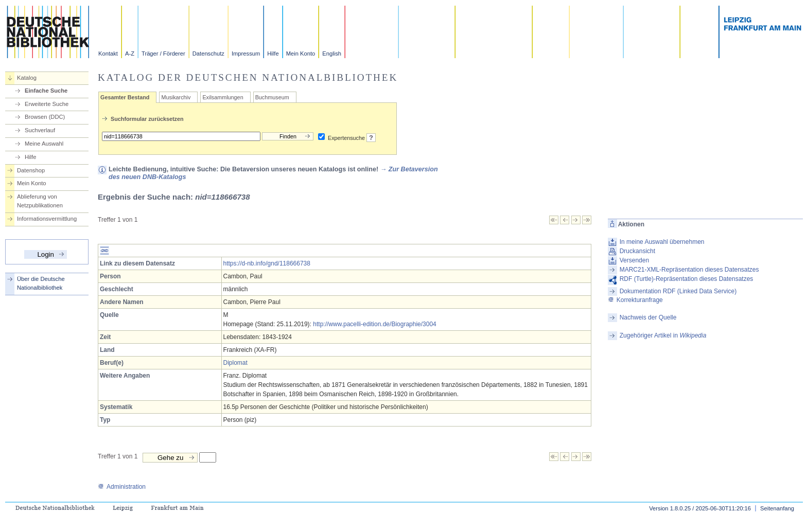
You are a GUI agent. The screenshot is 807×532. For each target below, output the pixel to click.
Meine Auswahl (44, 144)
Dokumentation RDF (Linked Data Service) (678, 291)
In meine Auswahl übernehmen (662, 242)
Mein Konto (301, 54)
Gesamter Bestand (125, 97)
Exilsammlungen (223, 97)
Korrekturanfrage (635, 300)
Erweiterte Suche (47, 104)
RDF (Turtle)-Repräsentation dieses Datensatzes (687, 279)
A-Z (130, 54)
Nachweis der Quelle (648, 317)
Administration (122, 487)
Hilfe (273, 54)
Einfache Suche (46, 91)
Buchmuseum (272, 97)
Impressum (246, 54)
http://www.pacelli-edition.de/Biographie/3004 (374, 324)
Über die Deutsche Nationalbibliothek (41, 283)
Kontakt (108, 54)
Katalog (27, 78)
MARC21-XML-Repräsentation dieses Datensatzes (689, 270)
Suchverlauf (40, 130)
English (332, 54)
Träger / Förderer (163, 54)
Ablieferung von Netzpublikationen (40, 201)
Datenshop (31, 170)
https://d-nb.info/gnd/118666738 (267, 263)
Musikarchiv (176, 97)
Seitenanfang (777, 508)
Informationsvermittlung (47, 219)
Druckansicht (637, 251)
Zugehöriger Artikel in (663, 335)
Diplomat (235, 363)
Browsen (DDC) (45, 117)
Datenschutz (208, 54)
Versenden (634, 260)
